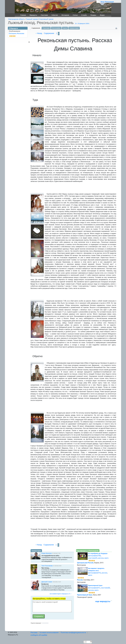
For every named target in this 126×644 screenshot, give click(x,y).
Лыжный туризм (32, 19)
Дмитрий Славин (47, 582)
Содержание (36, 28)
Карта (65, 28)
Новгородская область (16, 19)
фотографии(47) (94, 588)
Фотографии (56, 28)
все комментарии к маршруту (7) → (61, 594)
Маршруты (33, 15)
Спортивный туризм (46, 19)
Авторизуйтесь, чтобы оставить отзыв (49, 599)
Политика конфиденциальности (73, 633)
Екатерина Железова (16, 33)
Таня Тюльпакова (47, 566)
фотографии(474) (94, 573)
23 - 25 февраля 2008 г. (82, 24)
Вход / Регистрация (107, 2)
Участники (44, 15)
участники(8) (105, 588)
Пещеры (93, 15)
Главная (23, 15)
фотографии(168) (94, 556)
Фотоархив (65, 15)
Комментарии (74, 28)
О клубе (84, 15)
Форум (102, 15)
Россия (80, 580)
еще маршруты (103, 601)
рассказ (101, 558)
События (55, 15)
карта (106, 558)
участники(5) (93, 558)
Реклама (34, 633)
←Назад (39, 33)
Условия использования (49, 633)
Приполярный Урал (95, 585)
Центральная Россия (85, 563)
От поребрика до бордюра (98, 553)
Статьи (75, 15)
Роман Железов (47, 553)
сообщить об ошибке (39, 635)
